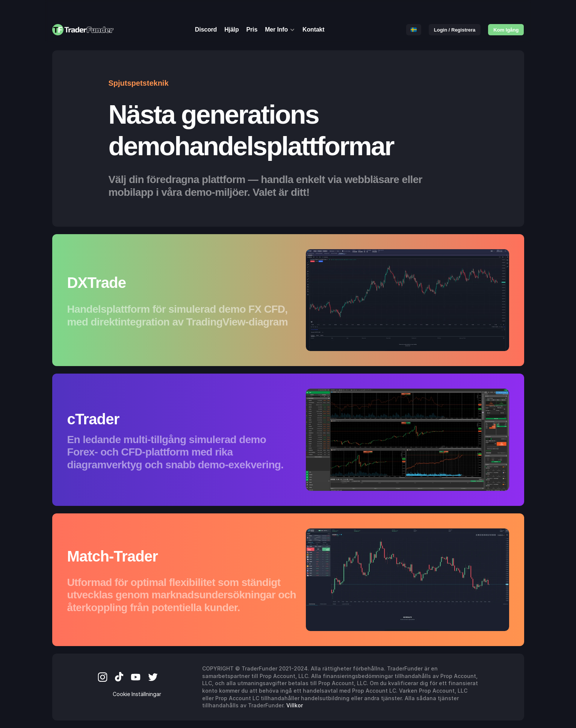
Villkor (295, 705)
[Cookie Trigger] (137, 694)
